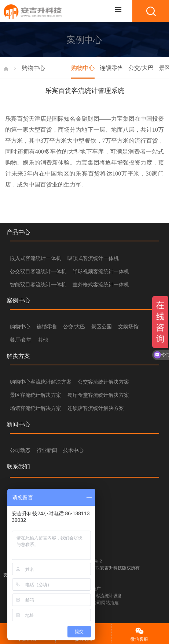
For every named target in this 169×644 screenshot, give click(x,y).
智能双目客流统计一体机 (38, 285)
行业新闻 (47, 450)
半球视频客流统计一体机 (101, 272)
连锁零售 (111, 68)
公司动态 (20, 450)
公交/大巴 (141, 68)
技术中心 (73, 450)
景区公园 (102, 327)
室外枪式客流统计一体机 (101, 285)
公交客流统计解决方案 (103, 382)
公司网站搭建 (106, 603)
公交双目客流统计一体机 (38, 272)
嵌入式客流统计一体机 (36, 258)
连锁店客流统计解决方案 (96, 408)
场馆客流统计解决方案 (36, 408)
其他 (43, 340)
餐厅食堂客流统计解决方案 (98, 395)
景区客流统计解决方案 (36, 395)
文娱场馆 (128, 327)
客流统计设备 (109, 596)
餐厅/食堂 (21, 340)
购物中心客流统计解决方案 (41, 382)
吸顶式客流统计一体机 (93, 258)
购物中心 (83, 68)
